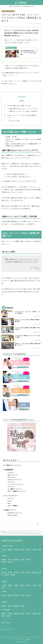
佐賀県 (10, 614)
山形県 (34, 550)
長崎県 (16, 614)
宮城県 (28, 550)
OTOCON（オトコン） (15, 513)
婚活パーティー (11, 510)
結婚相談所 (9, 470)
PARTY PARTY (13, 515)
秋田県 (22, 550)
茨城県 (4, 560)
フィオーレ (11, 482)
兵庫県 (28, 585)
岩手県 (16, 550)
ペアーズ (11, 499)
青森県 (10, 550)
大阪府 (22, 585)
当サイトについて (8, 629)
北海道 (4, 550)
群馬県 (16, 560)
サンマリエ (11, 477)
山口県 (28, 595)
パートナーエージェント (16, 484)
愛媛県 (16, 606)
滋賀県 (10, 585)
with (9, 503)
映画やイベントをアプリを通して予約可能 (23, 111)
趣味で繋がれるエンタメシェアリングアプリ (24, 109)
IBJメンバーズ (12, 475)
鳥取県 (4, 595)
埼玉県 (22, 560)
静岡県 (7, 575)
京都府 (16, 585)
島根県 (10, 595)
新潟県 (4, 572)
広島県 (22, 595)
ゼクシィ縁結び (13, 506)
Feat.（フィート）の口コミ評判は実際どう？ (22, 117)
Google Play (36, 268)
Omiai (10, 501)
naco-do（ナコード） (15, 480)
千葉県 (28, 560)
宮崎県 (34, 614)
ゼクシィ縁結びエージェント (17, 491)
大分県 (28, 614)
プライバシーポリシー (18, 639)
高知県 (22, 606)
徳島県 (4, 606)
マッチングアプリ (12, 496)
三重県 (4, 585)
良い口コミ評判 (15, 121)
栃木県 (10, 560)
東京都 (4, 562)
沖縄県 (8, 616)
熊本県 (22, 614)
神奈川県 (11, 562)
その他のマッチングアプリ (8, 11)
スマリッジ (11, 487)
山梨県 (28, 572)
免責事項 (28, 639)
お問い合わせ (6, 623)
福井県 (22, 572)
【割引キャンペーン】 (13, 465)
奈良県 (34, 585)
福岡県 (4, 614)
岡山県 (16, 595)
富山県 (10, 572)
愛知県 (13, 575)
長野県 (34, 572)
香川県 (10, 606)
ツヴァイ (11, 473)
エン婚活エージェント (15, 489)
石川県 (16, 572)
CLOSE (21, 101)
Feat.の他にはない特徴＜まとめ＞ (20, 106)
